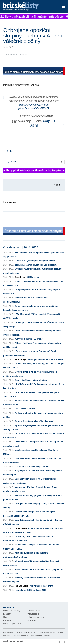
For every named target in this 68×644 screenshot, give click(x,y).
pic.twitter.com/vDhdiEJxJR (34, 108)
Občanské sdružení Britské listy (34, 632)
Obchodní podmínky (12, 624)
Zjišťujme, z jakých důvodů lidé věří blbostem (36, 265)
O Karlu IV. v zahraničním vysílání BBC (32, 467)
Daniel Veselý (21, 528)
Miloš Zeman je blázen (25, 409)
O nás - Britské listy (12, 611)
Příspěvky (32, 620)
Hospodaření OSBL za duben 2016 (30, 590)
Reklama (7, 620)
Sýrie (9, 151)
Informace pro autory (36, 617)
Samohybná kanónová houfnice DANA (45, 359)
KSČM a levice (33, 277)
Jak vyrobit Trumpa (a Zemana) (29, 339)
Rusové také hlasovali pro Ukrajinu (31, 380)
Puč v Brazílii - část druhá (41, 586)
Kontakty (7, 614)
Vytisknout (10, 162)
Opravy (6, 617)
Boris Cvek (20, 277)
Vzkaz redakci (34, 614)
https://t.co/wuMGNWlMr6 (34, 105)
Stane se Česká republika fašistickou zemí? (35, 421)
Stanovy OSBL (34, 611)
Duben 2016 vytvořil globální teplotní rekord (35, 261)
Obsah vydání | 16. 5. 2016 (21, 247)
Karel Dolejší (20, 359)
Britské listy (28, 7)
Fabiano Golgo (21, 586)
